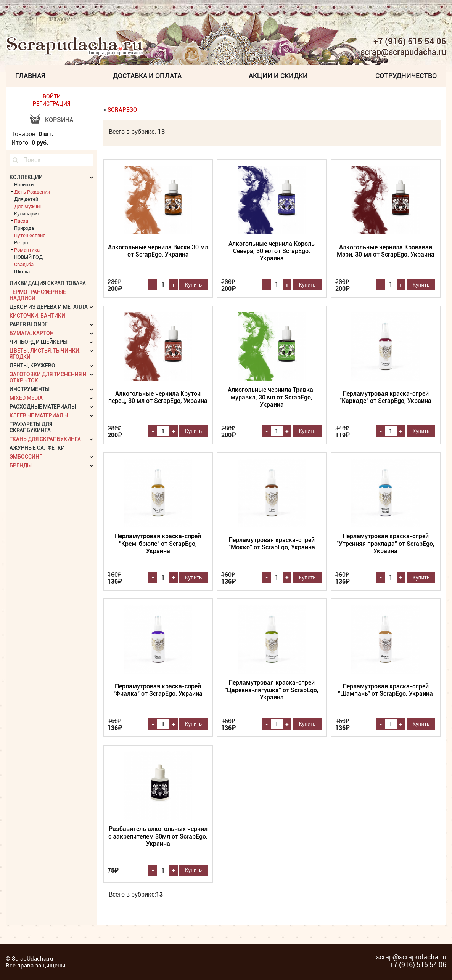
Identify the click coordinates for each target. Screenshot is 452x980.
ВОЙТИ (52, 96)
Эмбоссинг (26, 457)
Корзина (59, 120)
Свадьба (24, 264)
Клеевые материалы (39, 415)
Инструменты (30, 389)
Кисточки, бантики (37, 316)
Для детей (26, 199)
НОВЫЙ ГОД (28, 257)
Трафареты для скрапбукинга (31, 427)
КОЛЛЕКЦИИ (26, 177)
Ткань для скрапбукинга (45, 439)
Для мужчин (28, 206)
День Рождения (32, 192)
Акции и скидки (278, 76)
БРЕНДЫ (21, 465)
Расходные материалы (43, 407)
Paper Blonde (29, 324)
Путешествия (30, 235)
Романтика (27, 250)
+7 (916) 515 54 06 (410, 41)
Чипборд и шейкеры (39, 342)
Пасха (21, 221)
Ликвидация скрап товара (48, 283)
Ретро (21, 242)
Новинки (24, 184)
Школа (22, 271)
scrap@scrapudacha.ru (403, 52)
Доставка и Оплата (147, 76)
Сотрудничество (406, 76)
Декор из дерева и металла (49, 307)
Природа (24, 228)
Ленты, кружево (32, 366)
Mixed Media (26, 398)
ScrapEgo (122, 110)
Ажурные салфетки (37, 448)
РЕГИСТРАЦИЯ (51, 104)
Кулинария (26, 213)
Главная (30, 76)
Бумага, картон (32, 333)
